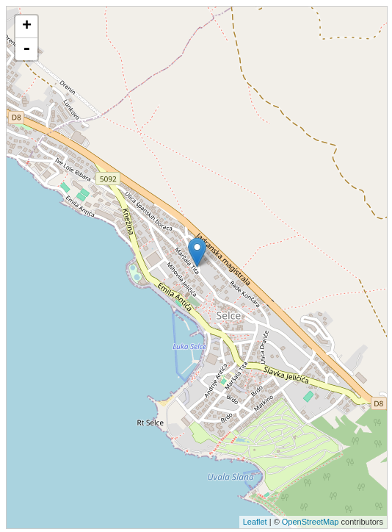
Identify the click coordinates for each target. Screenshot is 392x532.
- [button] (26, 49)
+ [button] (27, 26)
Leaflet (255, 522)
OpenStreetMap (311, 522)
